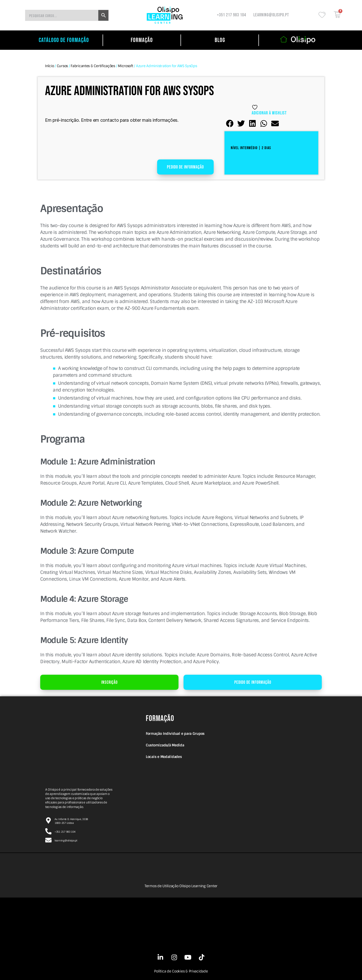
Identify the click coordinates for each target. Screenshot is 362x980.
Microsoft (126, 66)
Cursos (62, 66)
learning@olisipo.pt (271, 15)
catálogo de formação (64, 40)
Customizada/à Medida (165, 745)
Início (49, 66)
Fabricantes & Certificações (93, 66)
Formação (142, 40)
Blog (220, 40)
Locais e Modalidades (164, 757)
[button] (230, 124)
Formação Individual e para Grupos (175, 734)
